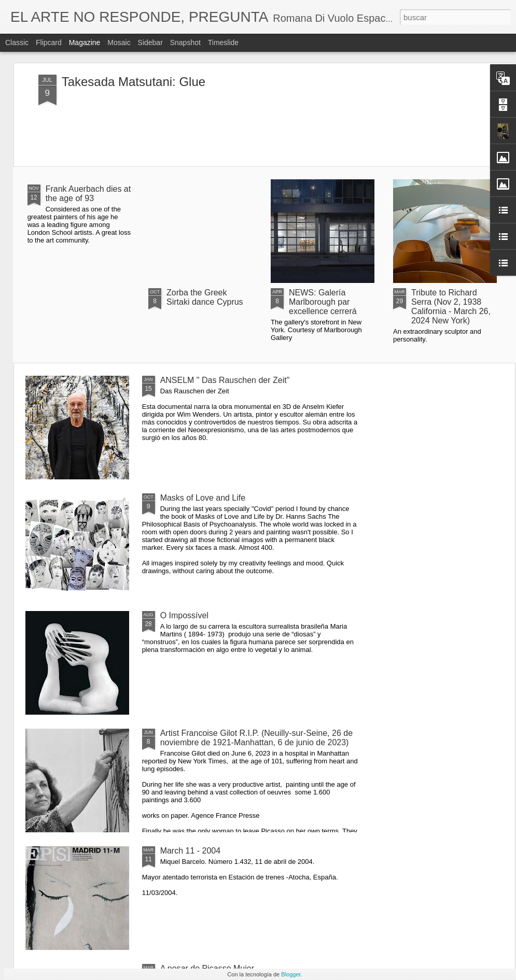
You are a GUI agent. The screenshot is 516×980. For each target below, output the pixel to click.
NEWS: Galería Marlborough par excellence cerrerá (323, 302)
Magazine (85, 42)
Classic (17, 42)
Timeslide (223, 42)
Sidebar (150, 42)
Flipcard (49, 42)
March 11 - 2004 (191, 851)
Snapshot (185, 42)
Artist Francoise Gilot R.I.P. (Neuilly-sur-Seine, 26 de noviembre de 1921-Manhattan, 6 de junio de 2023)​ (256, 738)
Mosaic (119, 42)
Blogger (291, 974)
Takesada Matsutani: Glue (134, 82)
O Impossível (184, 615)
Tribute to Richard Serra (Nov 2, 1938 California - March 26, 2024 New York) (451, 307)
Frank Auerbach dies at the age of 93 (88, 194)
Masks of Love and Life (203, 498)
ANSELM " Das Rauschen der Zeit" (225, 380)
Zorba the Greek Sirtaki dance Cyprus (205, 297)
